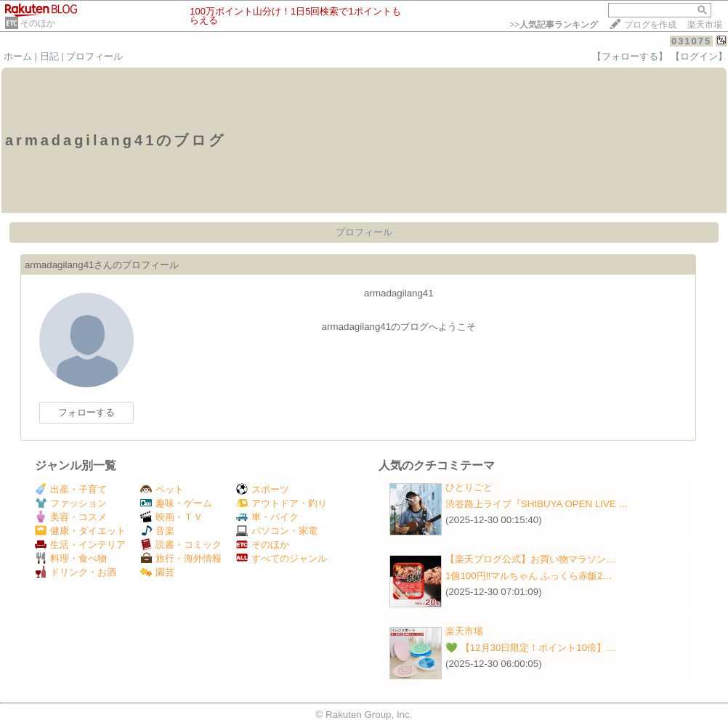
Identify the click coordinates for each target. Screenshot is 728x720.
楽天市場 (705, 25)
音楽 (157, 531)
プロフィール (94, 56)
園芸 (157, 572)
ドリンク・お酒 (76, 572)
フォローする (86, 412)
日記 (49, 56)
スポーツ (263, 489)
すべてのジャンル (282, 558)
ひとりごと (469, 487)
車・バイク (267, 517)
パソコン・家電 (277, 531)
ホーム (18, 56)
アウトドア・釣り (282, 503)
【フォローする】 (630, 56)
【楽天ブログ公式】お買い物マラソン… (530, 559)
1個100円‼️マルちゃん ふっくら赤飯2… (529, 576)
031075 (691, 41)
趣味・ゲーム (176, 503)
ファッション (71, 503)
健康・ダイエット (80, 531)
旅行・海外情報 (181, 558)
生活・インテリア (80, 545)
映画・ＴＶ (171, 517)
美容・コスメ (71, 517)
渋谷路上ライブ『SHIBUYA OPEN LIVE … (537, 504)
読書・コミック (181, 545)
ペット (162, 489)
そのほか (38, 23)
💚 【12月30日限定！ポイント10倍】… (531, 648)
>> (554, 25)
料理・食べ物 (71, 558)
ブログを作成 (650, 25)
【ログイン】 (699, 56)
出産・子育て (71, 489)
